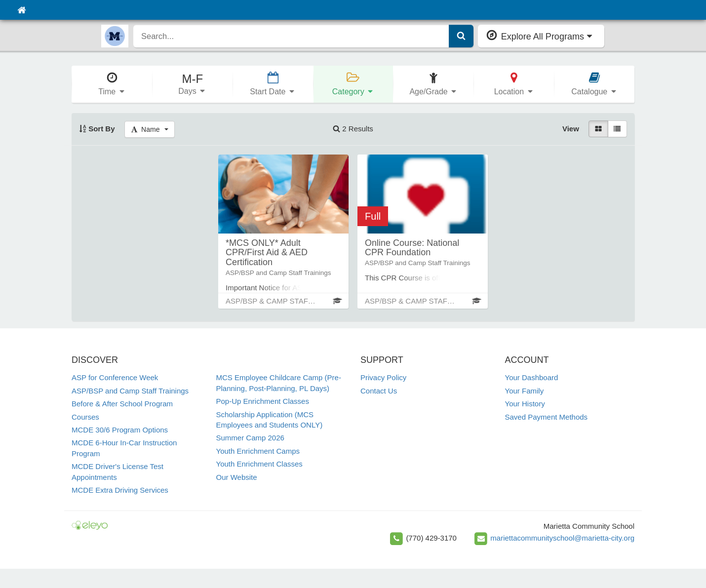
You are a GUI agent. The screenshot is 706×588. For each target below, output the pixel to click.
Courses (85, 417)
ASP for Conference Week (115, 377)
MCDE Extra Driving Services (120, 490)
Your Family (525, 391)
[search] (291, 36)
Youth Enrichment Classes (259, 464)
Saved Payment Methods (547, 417)
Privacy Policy (383, 377)
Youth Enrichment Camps (258, 451)
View (571, 129)
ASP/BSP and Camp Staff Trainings (130, 391)
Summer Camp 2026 (250, 438)
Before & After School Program (122, 404)
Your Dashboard (532, 377)
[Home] (21, 10)
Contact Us (379, 391)
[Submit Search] (461, 36)
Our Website (237, 477)
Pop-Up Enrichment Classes (263, 401)
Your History (525, 404)
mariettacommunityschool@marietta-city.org (562, 538)
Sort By (97, 129)
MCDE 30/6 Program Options (120, 430)
